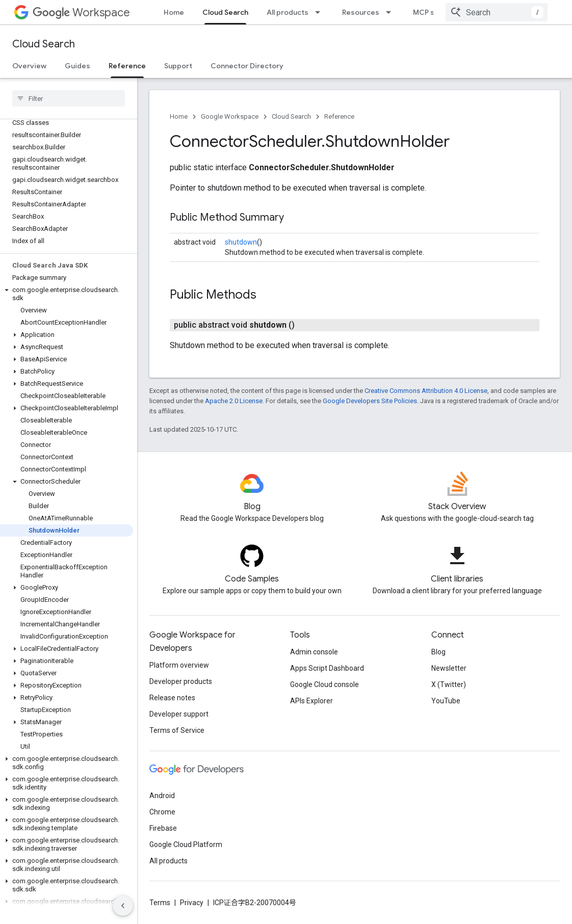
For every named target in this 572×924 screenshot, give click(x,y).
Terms (160, 903)
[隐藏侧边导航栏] (123, 906)
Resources (361, 12)
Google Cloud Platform (186, 844)
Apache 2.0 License (234, 401)
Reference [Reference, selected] (127, 66)
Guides (77, 66)
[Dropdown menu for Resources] (392, 12)
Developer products (181, 681)
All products (288, 12)
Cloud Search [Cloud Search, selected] (225, 12)
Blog (438, 652)
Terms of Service (177, 730)
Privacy (192, 903)
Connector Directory (247, 66)
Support (178, 66)
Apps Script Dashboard (327, 668)
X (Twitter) (449, 684)
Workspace (81, 12)
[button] (67, 294)
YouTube (446, 701)
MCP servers (435, 12)
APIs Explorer (311, 701)
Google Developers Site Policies (370, 401)
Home (174, 12)
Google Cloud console (324, 684)
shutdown (241, 242)
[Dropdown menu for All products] (321, 12)
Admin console (314, 652)
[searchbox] (69, 98)
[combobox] (497, 12)
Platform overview (179, 665)
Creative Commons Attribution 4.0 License (426, 391)
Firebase (163, 828)
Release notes (172, 698)
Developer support (179, 714)
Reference (339, 116)
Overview (29, 66)
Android (162, 796)
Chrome (162, 812)
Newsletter (449, 668)
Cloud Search (44, 44)
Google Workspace (230, 116)
